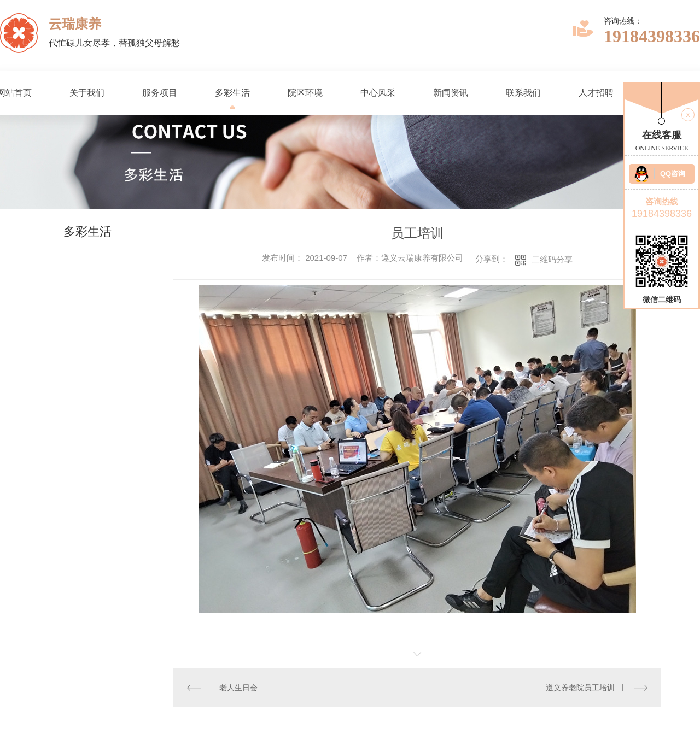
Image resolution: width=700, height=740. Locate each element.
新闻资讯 (451, 93)
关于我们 (87, 93)
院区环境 (305, 93)
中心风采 (378, 93)
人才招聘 (596, 93)
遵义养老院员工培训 (581, 688)
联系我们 (523, 93)
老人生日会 (238, 688)
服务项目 (160, 93)
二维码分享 (552, 259)
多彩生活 (232, 93)
